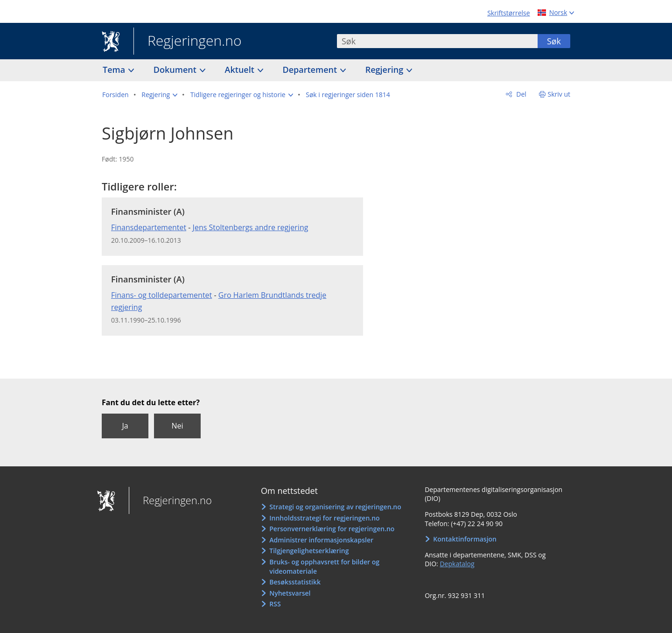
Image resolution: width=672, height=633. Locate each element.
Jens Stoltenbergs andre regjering (251, 227)
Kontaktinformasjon (465, 539)
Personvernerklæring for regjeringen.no (332, 529)
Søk (554, 41)
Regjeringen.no (188, 42)
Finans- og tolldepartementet (161, 295)
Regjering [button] (385, 70)
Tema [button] (115, 70)
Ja (125, 426)
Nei (177, 426)
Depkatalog (457, 564)
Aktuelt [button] (241, 70)
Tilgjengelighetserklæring (309, 551)
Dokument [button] (176, 70)
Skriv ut (559, 94)
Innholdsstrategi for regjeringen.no (324, 518)
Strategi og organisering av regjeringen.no (335, 507)
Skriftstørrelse (508, 13)
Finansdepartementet (149, 227)
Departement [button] (311, 70)
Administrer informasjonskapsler (321, 540)
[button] (159, 95)
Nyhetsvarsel (290, 593)
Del (521, 94)
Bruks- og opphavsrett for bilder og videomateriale (324, 566)
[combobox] (437, 41)
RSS (275, 604)
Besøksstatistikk (295, 582)
